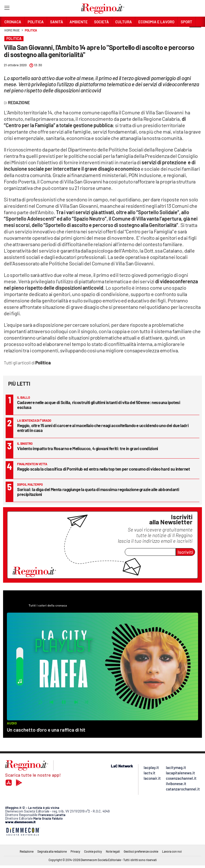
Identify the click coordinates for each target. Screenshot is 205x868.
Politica (31, 30)
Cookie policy (93, 851)
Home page (12, 30)
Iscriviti (185, 552)
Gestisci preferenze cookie (141, 851)
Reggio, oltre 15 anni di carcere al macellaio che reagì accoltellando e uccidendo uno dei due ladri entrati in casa (103, 428)
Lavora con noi (172, 851)
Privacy (75, 851)
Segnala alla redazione (52, 851)
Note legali (113, 851)
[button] (195, 33)
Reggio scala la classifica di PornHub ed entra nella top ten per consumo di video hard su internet (104, 469)
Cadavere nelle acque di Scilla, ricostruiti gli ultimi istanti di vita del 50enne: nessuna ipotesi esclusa (99, 405)
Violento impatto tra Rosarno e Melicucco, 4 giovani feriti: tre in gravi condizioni (88, 448)
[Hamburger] (7, 9)
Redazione (27, 851)
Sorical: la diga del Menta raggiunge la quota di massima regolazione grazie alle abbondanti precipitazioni (98, 492)
